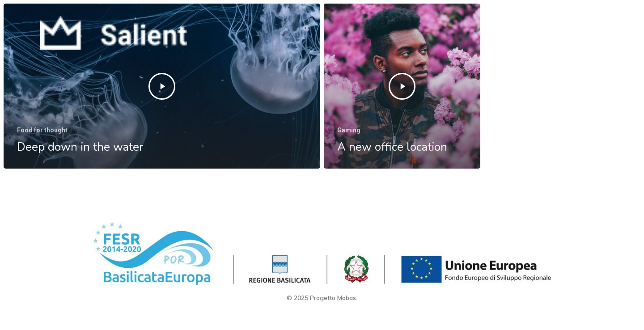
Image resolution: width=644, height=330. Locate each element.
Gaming (349, 131)
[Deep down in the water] (162, 86)
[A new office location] (402, 87)
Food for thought (42, 130)
